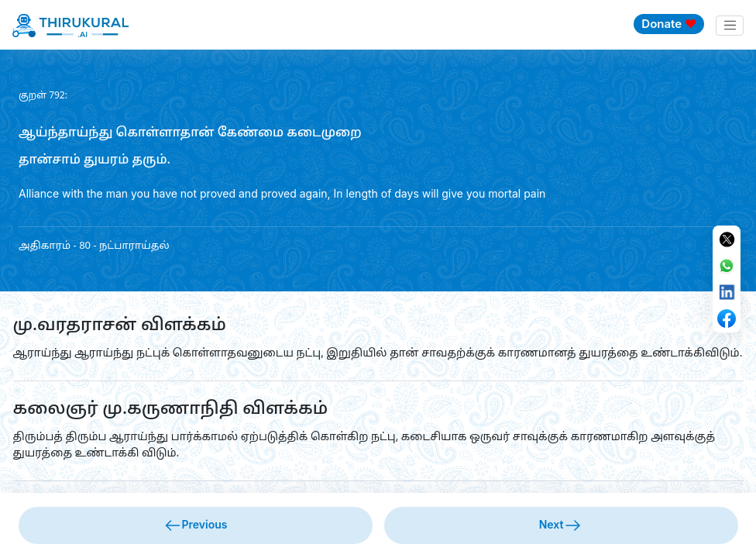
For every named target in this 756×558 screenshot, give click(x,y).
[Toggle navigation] (730, 26)
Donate (669, 24)
